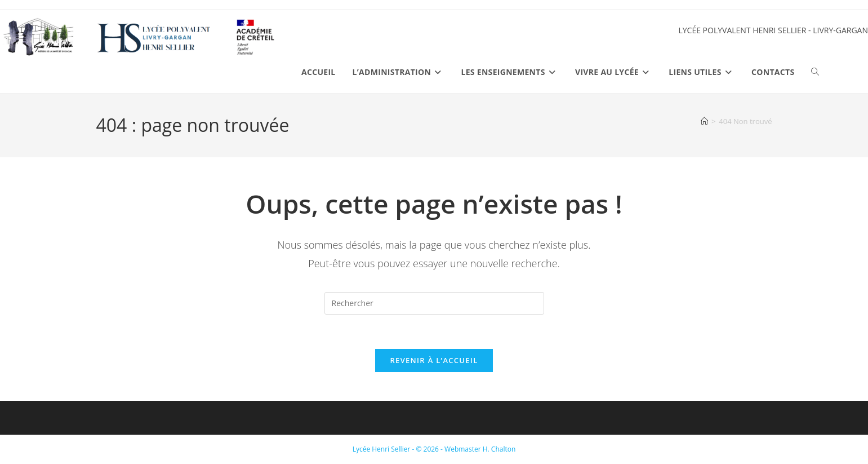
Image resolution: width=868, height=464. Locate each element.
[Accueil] (704, 121)
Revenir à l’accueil (434, 360)
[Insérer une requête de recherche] (434, 303)
